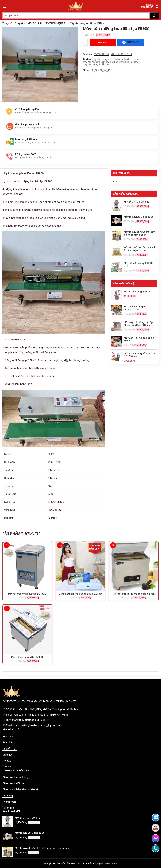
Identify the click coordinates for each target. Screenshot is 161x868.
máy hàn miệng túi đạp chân (123, 62)
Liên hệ (7, 767)
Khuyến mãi (9, 749)
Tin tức (115, 181)
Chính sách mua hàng (15, 777)
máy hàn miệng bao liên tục (126, 59)
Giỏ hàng (8, 796)
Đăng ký (7, 755)
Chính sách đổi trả (13, 783)
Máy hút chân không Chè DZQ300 (27, 657)
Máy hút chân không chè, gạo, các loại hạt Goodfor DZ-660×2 (134, 594)
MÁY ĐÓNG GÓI (36, 23)
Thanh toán (9, 802)
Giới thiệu (8, 736)
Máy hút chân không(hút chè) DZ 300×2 (27, 594)
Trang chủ (7, 23)
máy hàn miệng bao (102, 59)
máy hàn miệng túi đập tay (96, 64)
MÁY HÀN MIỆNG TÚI (57, 23)
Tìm (154, 15)
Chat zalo (130, 42)
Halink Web (113, 863)
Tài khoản (8, 808)
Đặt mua (103, 42)
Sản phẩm (20, 23)
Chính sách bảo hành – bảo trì (20, 789)
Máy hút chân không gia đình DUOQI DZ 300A (81, 594)
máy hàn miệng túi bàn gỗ (96, 62)
